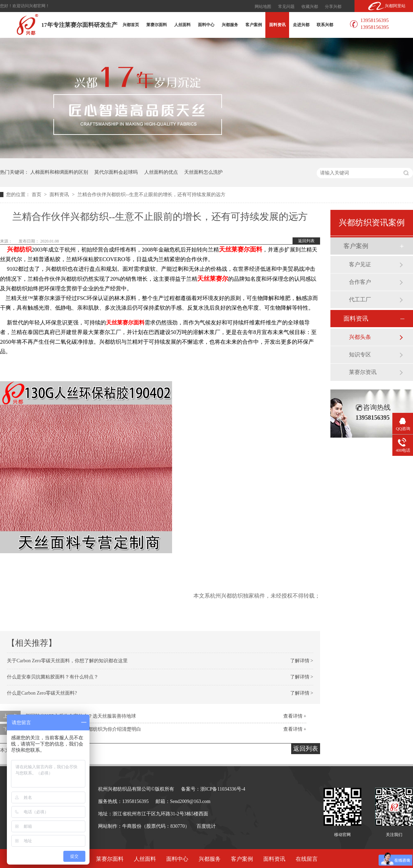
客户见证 (360, 264)
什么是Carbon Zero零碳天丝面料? (42, 693)
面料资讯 (277, 25)
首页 (37, 195)
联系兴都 (325, 25)
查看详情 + (295, 716)
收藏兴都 (310, 7)
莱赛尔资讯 (363, 372)
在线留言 (307, 859)
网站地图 (263, 7)
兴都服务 (230, 25)
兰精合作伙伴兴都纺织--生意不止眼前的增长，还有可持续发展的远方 (151, 195)
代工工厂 (360, 299)
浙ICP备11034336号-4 (223, 789)
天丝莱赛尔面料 (125, 323)
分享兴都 (333, 7)
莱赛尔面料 (157, 25)
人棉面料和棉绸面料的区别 (59, 172)
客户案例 (254, 25)
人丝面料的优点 (161, 172)
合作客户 (360, 282)
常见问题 (286, 7)
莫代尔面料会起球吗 (116, 172)
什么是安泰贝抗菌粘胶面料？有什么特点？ (53, 677)
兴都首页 (131, 25)
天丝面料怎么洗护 (203, 172)
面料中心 (206, 25)
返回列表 (306, 241)
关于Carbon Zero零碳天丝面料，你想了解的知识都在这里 (67, 661)
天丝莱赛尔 (213, 279)
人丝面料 (182, 25)
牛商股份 (132, 826)
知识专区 (360, 355)
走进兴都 (301, 25)
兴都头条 (360, 337)
